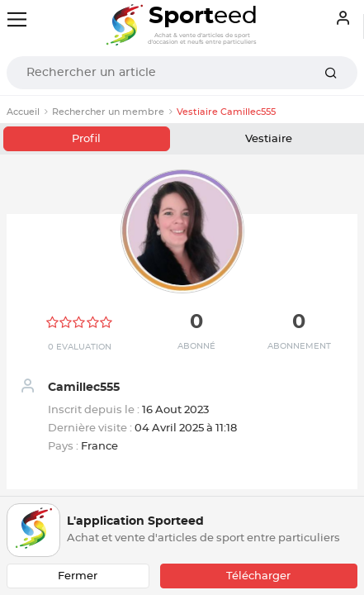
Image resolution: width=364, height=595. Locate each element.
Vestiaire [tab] (269, 139)
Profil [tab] (86, 139)
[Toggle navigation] (17, 19)
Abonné (196, 346)
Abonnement (299, 346)
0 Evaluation (80, 347)
